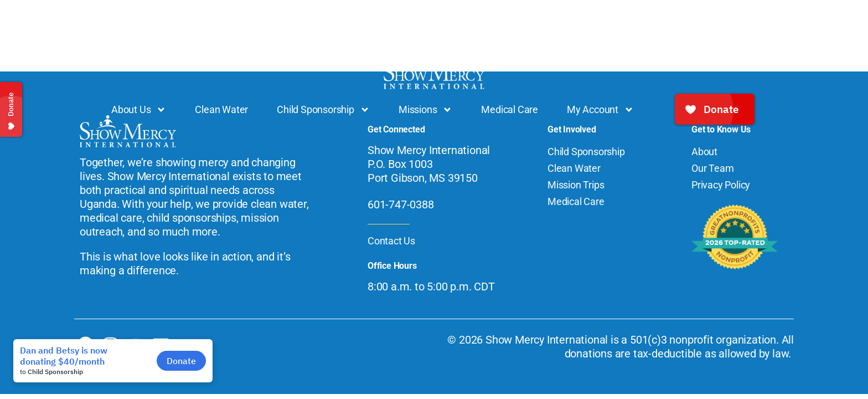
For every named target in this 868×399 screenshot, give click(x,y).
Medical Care (510, 109)
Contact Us (391, 241)
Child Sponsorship (323, 110)
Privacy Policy (721, 185)
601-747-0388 (401, 204)
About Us (139, 110)
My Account (600, 110)
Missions (425, 110)
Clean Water (221, 109)
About (704, 152)
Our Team (712, 168)
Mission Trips (576, 185)
